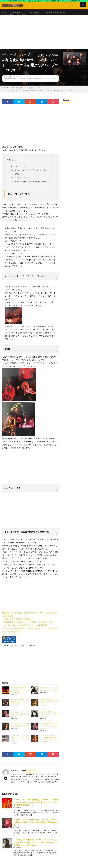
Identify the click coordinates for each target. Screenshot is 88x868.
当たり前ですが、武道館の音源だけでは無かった (30, 187)
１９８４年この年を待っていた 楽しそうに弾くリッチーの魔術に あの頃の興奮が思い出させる (49, 706)
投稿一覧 (30, 776)
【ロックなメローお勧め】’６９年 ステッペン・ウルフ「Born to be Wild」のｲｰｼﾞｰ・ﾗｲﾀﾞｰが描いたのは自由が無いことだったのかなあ (35, 847)
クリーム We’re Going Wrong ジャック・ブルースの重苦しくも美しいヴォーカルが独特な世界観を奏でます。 (36, 827)
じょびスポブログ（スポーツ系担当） (62, 13)
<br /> (9, 600)
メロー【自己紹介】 (38, 13)
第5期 (14, 179)
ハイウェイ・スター (25, 84)
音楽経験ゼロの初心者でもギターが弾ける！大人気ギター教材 (28, 627)
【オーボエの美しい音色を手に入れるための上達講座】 (25, 630)
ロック (17, 82)
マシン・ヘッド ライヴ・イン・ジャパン (28, 175)
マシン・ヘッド (37, 84)
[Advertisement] (44, 37)
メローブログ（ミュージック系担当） (17, 17)
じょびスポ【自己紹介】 (19, 13)
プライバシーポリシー (42, 17)
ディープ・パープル (12, 84)
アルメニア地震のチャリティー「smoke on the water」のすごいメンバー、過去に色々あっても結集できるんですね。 (20, 730)
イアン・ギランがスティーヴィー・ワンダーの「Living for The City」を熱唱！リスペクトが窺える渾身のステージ (49, 743)
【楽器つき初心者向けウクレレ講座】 (18, 624)
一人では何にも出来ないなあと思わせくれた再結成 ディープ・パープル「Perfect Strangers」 (20, 706)
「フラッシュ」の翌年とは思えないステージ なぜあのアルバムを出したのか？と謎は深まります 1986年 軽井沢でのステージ (36, 807)
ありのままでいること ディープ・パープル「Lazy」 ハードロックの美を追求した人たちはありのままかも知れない (49, 694)
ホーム (5, 13)
